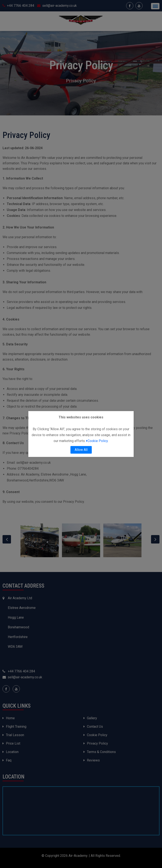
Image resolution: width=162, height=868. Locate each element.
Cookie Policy (97, 441)
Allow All (81, 450)
